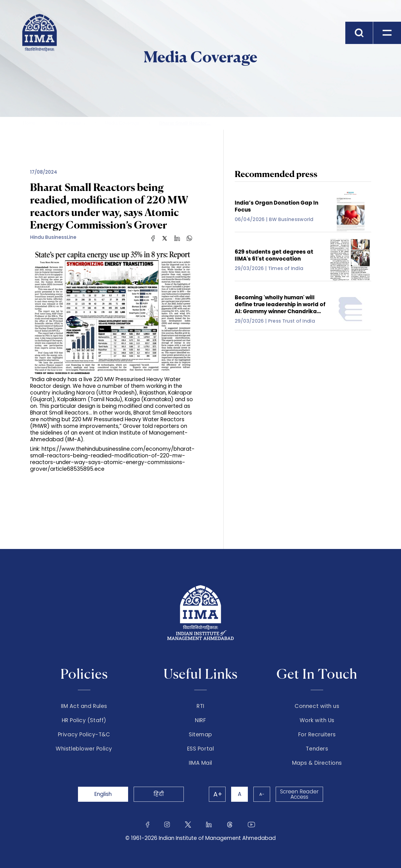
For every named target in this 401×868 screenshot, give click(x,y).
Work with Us (317, 720)
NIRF (200, 720)
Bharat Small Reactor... (185, 123)
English (103, 794)
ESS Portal (200, 749)
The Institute (68, 123)
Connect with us (317, 706)
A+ (218, 794)
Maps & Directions (317, 763)
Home (29, 123)
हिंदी (159, 794)
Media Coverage (122, 123)
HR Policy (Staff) (84, 720)
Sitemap (200, 735)
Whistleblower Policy (84, 749)
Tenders (317, 749)
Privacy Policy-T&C (84, 735)
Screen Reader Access (299, 794)
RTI (200, 706)
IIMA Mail (200, 763)
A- (262, 794)
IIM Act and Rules (84, 706)
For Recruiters (317, 735)
